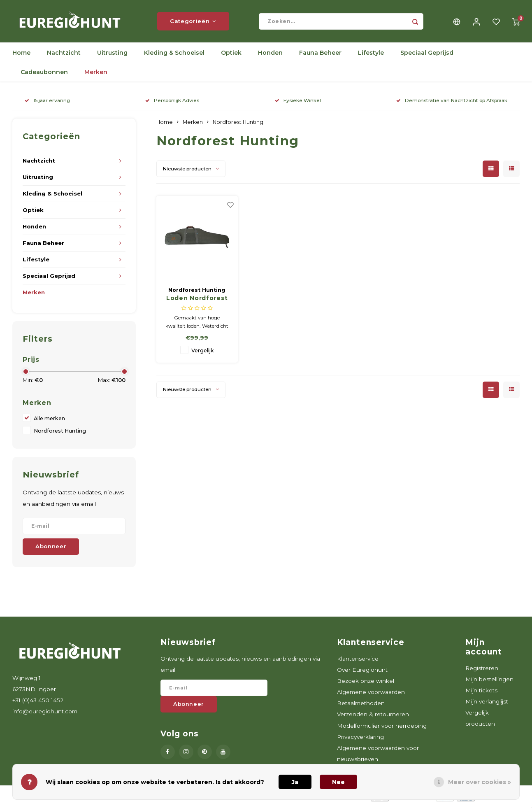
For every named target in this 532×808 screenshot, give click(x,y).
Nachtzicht (64, 56)
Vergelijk (203, 353)
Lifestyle (371, 56)
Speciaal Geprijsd (427, 56)
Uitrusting (112, 56)
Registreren (482, 671)
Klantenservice (358, 661)
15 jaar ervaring (47, 103)
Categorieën (193, 23)
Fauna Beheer (320, 56)
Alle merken (49, 421)
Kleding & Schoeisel (174, 56)
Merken (96, 75)
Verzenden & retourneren (373, 717)
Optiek (231, 56)
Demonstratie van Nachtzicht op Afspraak (452, 103)
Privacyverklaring (360, 739)
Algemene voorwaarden (371, 695)
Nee (338, 782)
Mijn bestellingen (489, 682)
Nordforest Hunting (60, 434)
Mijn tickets (481, 693)
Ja (295, 782)
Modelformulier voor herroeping (382, 728)
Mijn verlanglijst (487, 704)
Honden (270, 56)
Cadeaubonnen (44, 75)
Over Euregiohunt (362, 672)
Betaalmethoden (361, 706)
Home (21, 56)
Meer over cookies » (480, 782)
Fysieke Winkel (298, 103)
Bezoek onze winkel (366, 684)
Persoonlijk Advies (172, 103)
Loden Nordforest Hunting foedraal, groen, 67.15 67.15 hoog (197, 301)
